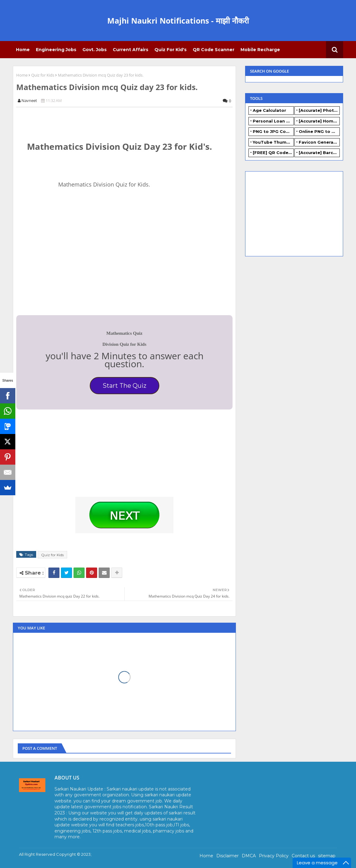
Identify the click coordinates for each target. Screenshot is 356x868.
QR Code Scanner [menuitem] (214, 50)
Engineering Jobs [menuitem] (56, 50)
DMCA (249, 856)
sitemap (327, 856)
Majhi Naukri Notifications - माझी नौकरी (178, 21)
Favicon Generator (319, 142)
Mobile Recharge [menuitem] (260, 50)
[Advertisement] (62, 266)
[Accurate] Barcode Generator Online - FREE (319, 153)
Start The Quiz (125, 386)
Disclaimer (227, 856)
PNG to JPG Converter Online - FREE (273, 131)
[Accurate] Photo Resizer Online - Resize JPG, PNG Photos (319, 110)
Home (22, 75)
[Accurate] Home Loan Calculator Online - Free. (319, 121)
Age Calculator (269, 110)
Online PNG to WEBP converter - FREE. (319, 131)
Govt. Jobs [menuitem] (95, 50)
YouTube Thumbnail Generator (273, 142)
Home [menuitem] (23, 50)
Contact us (303, 856)
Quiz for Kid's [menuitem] (170, 50)
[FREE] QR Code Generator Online (273, 153)
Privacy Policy (274, 856)
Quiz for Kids (43, 75)
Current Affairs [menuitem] (131, 50)
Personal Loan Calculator (273, 121)
